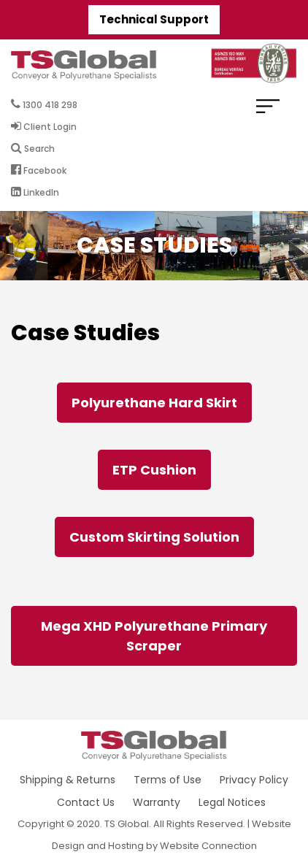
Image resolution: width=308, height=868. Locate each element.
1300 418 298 (44, 104)
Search (33, 148)
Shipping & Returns (68, 780)
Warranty (157, 802)
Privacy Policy (254, 780)
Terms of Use (168, 780)
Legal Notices (232, 802)
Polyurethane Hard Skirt (154, 403)
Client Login (44, 126)
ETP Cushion (154, 470)
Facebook (39, 170)
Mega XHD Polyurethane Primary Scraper (154, 636)
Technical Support (154, 19)
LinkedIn (35, 192)
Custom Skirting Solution (154, 537)
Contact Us (86, 802)
